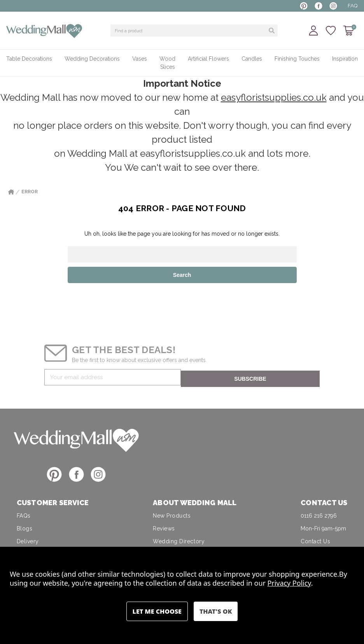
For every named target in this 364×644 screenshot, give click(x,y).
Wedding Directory (179, 540)
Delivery (28, 540)
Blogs (25, 527)
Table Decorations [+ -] (29, 59)
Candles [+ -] (252, 59)
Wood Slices (167, 63)
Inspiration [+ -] (345, 59)
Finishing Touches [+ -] (297, 59)
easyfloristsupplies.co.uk (274, 97)
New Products (172, 514)
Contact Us (315, 540)
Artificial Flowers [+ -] (208, 59)
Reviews (164, 527)
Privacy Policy (289, 583)
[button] (76, 438)
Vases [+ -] (140, 59)
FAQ (353, 6)
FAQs (24, 514)
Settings (157, 611)
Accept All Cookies (216, 611)
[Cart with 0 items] (349, 31)
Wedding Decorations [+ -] (92, 59)
